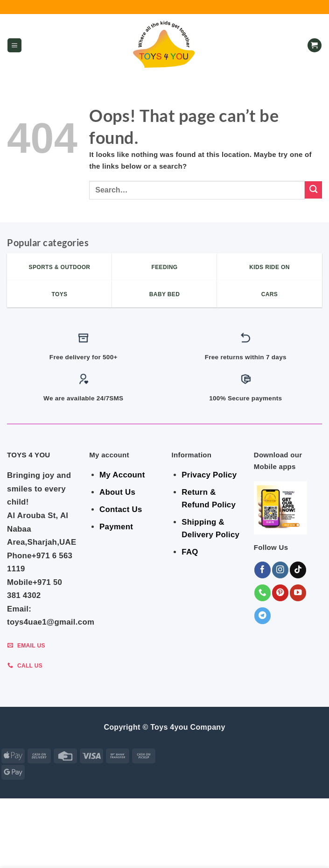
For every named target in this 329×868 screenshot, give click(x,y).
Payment (116, 527)
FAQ (190, 552)
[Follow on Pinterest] (280, 593)
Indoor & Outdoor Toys (206, 846)
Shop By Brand (275, 846)
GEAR (57, 846)
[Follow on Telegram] (262, 615)
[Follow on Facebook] (262, 570)
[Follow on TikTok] (298, 570)
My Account (122, 475)
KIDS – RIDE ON (157, 852)
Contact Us (121, 509)
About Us (117, 492)
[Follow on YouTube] (298, 593)
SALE (35, 846)
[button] (14, 46)
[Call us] (262, 593)
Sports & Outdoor (216, 852)
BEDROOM (87, 846)
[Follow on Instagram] (280, 570)
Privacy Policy (209, 475)
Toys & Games (107, 852)
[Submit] (313, 190)
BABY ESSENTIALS (134, 846)
